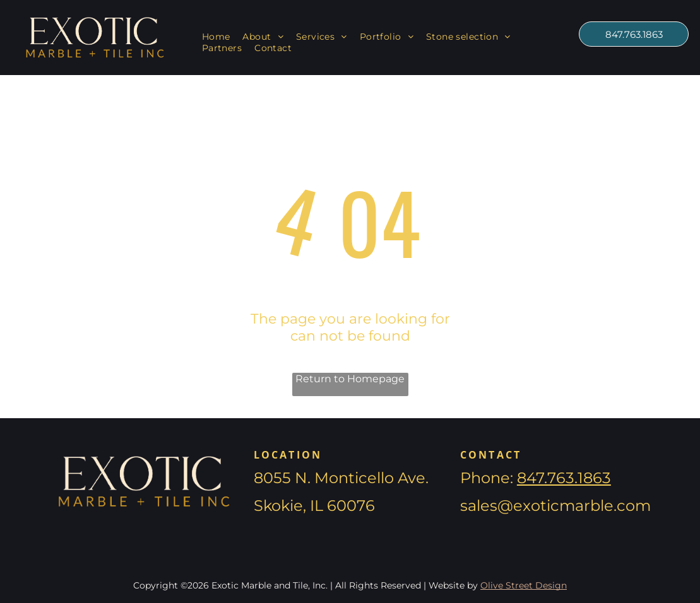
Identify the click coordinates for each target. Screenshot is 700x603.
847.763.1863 (564, 478)
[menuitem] (216, 37)
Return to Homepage (350, 379)
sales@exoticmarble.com (555, 506)
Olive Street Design (524, 585)
